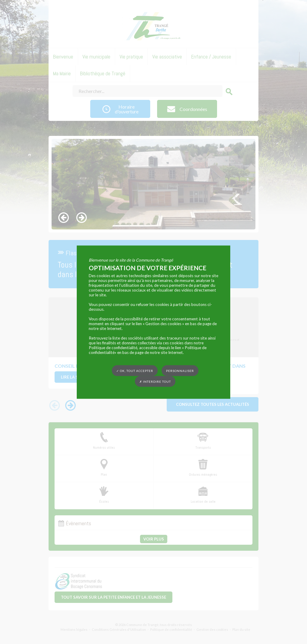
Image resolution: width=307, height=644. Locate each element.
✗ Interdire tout (155, 381)
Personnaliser (180, 370)
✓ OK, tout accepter (135, 370)
